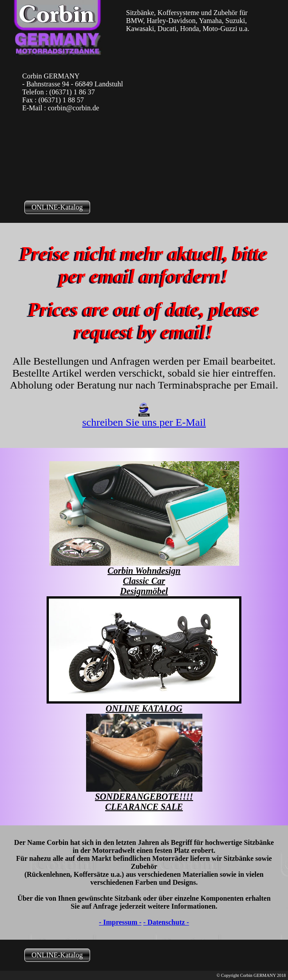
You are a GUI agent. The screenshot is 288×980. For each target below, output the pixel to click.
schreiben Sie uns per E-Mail (144, 418)
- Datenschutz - (166, 922)
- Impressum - (120, 922)
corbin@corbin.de (74, 108)
